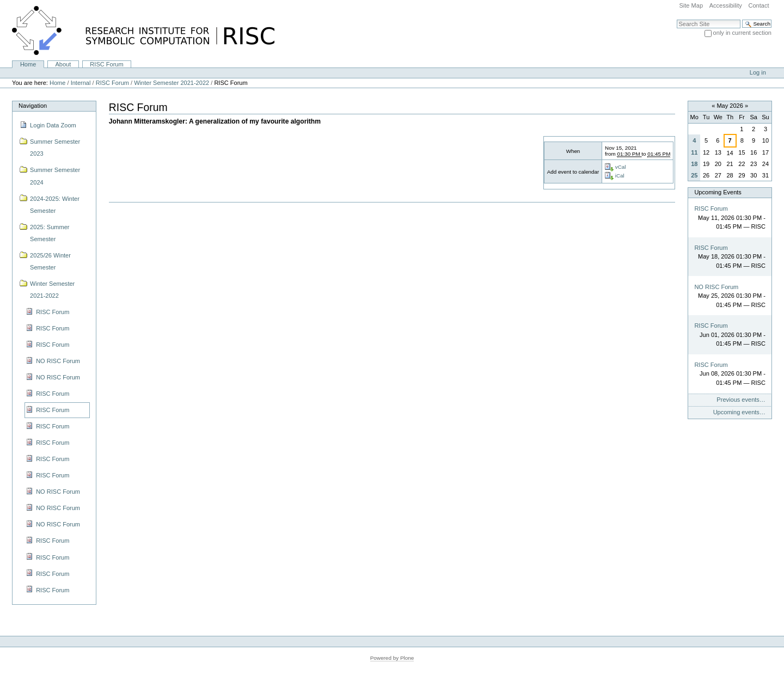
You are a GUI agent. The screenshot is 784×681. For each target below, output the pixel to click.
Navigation (33, 106)
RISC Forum (106, 64)
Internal (81, 83)
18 (694, 164)
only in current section (742, 33)
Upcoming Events (718, 192)
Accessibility (726, 5)
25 (694, 175)
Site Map (691, 5)
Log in (758, 72)
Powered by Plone (392, 658)
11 (694, 152)
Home (28, 64)
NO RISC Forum (716, 287)
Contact (758, 5)
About (63, 64)
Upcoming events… (739, 412)
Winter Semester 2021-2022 (171, 83)
